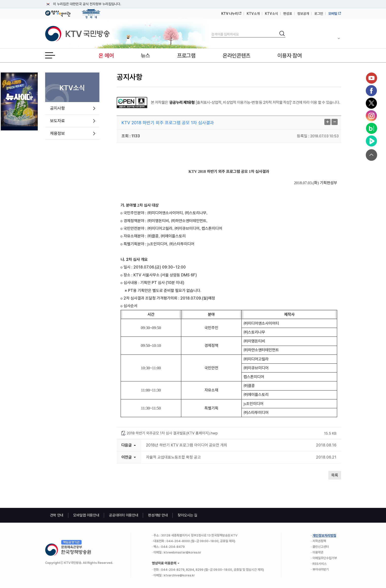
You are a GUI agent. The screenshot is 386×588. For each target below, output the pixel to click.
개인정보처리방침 (324, 535)
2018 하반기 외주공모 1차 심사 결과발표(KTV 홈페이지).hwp (172, 433)
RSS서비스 (320, 564)
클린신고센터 (321, 547)
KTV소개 (253, 14)
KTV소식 (271, 14)
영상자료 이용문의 (164, 563)
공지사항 (57, 108)
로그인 (319, 14)
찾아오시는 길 (187, 515)
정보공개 (303, 14)
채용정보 (57, 133)
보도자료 (57, 121)
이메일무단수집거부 (325, 558)
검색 (211, 30)
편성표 (288, 14)
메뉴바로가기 (0, 0)
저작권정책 (319, 541)
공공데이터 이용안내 (124, 515)
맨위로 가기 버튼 (371, 155)
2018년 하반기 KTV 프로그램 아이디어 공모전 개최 (187, 445)
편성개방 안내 (158, 515)
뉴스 (145, 55)
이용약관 (318, 552)
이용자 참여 (290, 55)
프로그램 (186, 55)
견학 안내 (57, 515)
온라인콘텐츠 (237, 55)
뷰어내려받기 (321, 569)
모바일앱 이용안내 (86, 515)
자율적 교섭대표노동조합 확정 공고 (173, 457)
